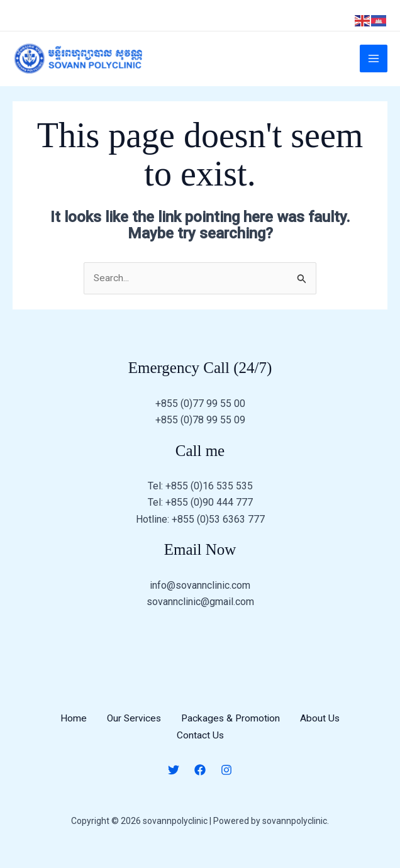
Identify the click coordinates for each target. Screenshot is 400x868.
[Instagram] (226, 776)
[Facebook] (200, 776)
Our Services (133, 726)
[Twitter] (174, 776)
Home (71, 726)
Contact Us (200, 742)
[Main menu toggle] (374, 62)
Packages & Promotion (232, 726)
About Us (323, 726)
